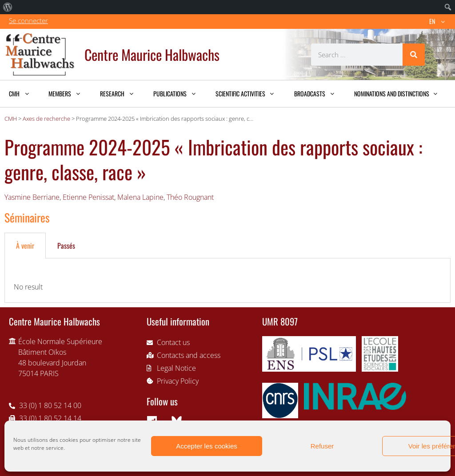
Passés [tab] (66, 246)
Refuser (322, 446)
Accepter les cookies (207, 446)
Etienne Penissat (88, 197)
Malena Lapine (140, 197)
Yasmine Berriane (32, 197)
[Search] (414, 55)
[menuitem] (8, 7)
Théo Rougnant (190, 197)
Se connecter (28, 20)
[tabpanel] (227, 281)
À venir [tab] (25, 246)
